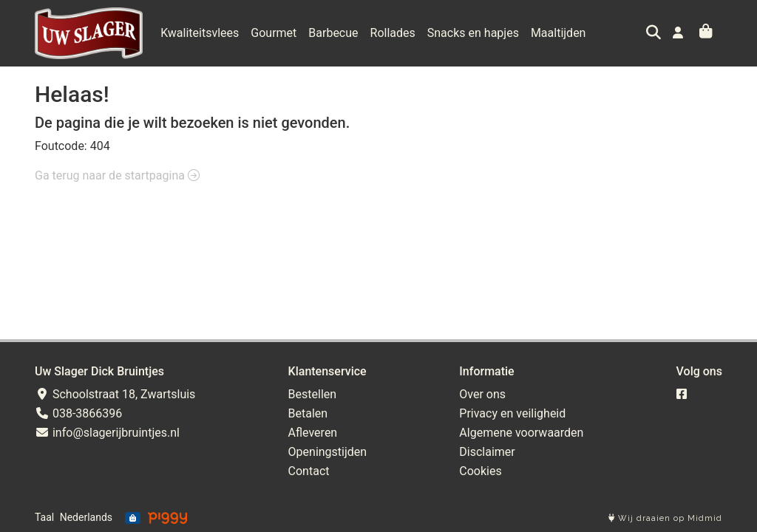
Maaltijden (559, 33)
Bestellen (313, 394)
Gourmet (274, 33)
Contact (309, 471)
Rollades (393, 33)
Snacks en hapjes (473, 33)
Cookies (480, 471)
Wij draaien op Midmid (665, 518)
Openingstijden (328, 452)
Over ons (482, 394)
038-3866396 (78, 413)
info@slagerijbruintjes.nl (107, 433)
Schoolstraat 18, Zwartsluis (115, 394)
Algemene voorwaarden (521, 433)
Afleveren (313, 433)
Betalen (308, 413)
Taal (44, 517)
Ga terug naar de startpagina (117, 175)
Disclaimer (487, 452)
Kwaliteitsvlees (200, 33)
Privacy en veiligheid (512, 413)
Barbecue (333, 33)
